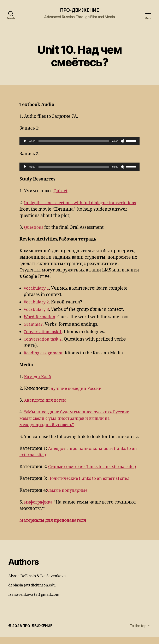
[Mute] (123, 142)
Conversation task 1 (44, 332)
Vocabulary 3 (37, 310)
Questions (34, 228)
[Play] (25, 142)
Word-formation (40, 317)
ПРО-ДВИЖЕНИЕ (79, 10)
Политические (91, 485)
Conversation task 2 (44, 340)
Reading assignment (44, 353)
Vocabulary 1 (37, 289)
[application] (79, 142)
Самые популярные (69, 497)
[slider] (74, 142)
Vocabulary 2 (37, 303)
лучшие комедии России (78, 389)
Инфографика (39, 509)
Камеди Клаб (38, 377)
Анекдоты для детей (46, 401)
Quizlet (61, 191)
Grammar (33, 325)
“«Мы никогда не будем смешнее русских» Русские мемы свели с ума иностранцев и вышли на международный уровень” (78, 419)
